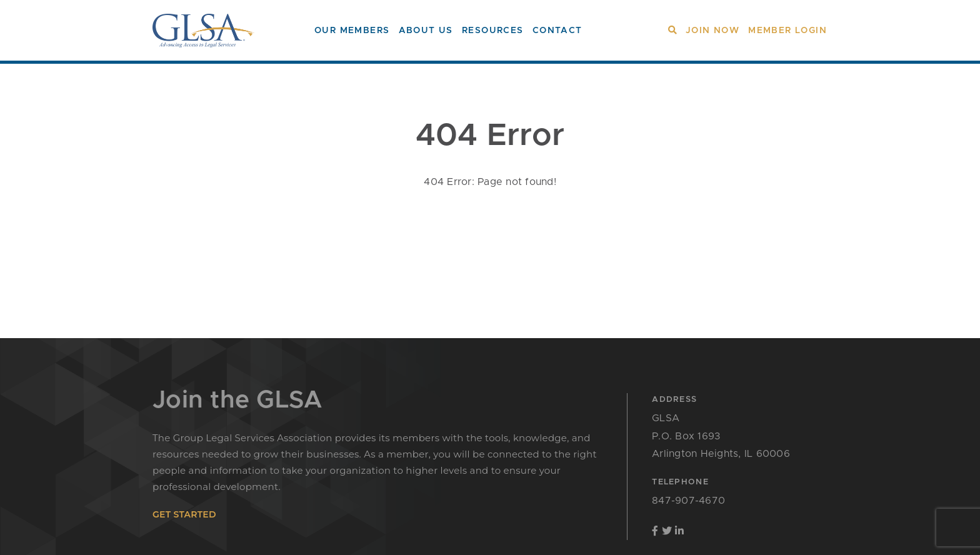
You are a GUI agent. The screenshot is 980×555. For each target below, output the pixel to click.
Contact (557, 31)
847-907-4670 (688, 501)
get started (184, 514)
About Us (426, 31)
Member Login (787, 31)
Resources (493, 31)
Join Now (712, 31)
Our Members (352, 31)
